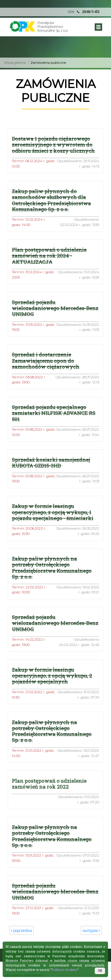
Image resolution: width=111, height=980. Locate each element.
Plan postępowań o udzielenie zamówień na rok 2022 (49, 784)
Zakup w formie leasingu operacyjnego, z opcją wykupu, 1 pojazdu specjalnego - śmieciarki (53, 512)
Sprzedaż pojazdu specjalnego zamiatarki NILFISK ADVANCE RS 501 (54, 413)
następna (91, 930)
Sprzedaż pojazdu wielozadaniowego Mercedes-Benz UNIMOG (55, 308)
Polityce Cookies (64, 970)
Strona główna (15, 63)
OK (100, 971)
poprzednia (21, 930)
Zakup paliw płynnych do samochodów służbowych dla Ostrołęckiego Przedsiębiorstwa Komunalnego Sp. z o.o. (51, 200)
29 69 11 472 (91, 12)
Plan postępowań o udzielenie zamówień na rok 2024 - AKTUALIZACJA (49, 256)
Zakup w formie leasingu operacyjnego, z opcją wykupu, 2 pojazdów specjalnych (52, 676)
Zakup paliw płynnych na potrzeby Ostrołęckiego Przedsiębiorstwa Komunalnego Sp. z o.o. (52, 568)
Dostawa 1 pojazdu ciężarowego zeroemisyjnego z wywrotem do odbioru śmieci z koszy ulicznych (53, 145)
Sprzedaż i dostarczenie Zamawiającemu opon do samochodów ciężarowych (46, 361)
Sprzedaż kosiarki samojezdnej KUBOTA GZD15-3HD (51, 463)
